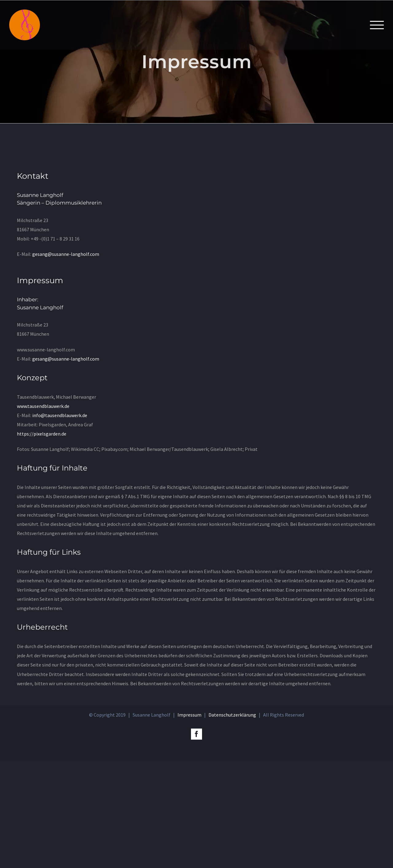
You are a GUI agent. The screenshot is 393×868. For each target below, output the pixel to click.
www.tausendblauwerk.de (43, 406)
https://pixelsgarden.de (42, 434)
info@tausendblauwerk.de (59, 415)
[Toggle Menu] (377, 25)
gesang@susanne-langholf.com (66, 254)
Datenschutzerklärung (232, 822)
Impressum (189, 822)
